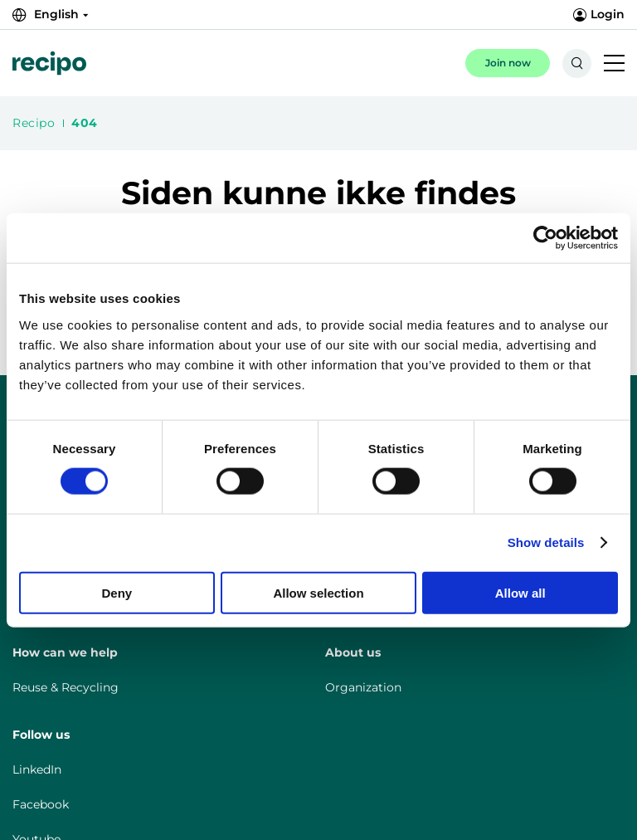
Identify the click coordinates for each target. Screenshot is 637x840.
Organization (363, 687)
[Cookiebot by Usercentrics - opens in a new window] (545, 238)
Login (599, 14)
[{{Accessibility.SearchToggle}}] (577, 63)
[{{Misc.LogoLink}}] (49, 63)
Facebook (41, 804)
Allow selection (318, 592)
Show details (546, 542)
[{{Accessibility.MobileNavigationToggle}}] (614, 64)
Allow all (520, 592)
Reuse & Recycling (66, 687)
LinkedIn (37, 769)
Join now (508, 63)
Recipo (34, 123)
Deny (117, 592)
